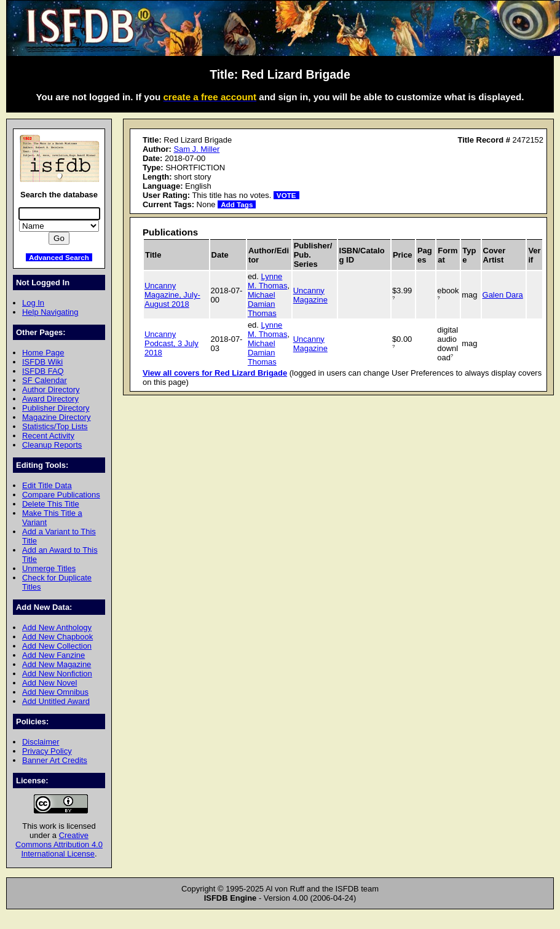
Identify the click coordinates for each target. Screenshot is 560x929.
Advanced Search (59, 257)
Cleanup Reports (52, 445)
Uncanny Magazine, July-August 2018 (172, 295)
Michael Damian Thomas (262, 304)
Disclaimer (41, 742)
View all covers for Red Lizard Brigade (215, 373)
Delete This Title (51, 504)
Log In (33, 303)
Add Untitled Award (56, 701)
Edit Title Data (47, 485)
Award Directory (50, 399)
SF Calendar (45, 380)
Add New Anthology (57, 627)
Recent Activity (48, 436)
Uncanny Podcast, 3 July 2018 (172, 343)
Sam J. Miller (196, 149)
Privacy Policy (47, 751)
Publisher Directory (56, 408)
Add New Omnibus (55, 692)
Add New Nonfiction (57, 674)
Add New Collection (57, 646)
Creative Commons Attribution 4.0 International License (59, 844)
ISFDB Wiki (42, 362)
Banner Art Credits (55, 760)
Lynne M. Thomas (268, 281)
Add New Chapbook (57, 637)
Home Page (43, 353)
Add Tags (237, 204)
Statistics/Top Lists (55, 426)
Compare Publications (61, 495)
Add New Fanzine (53, 655)
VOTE (286, 195)
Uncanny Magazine (310, 295)
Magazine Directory (57, 417)
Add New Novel (49, 683)
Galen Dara (503, 295)
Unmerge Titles (49, 568)
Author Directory (51, 389)
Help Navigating (50, 312)
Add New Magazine (57, 664)
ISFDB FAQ (43, 371)
